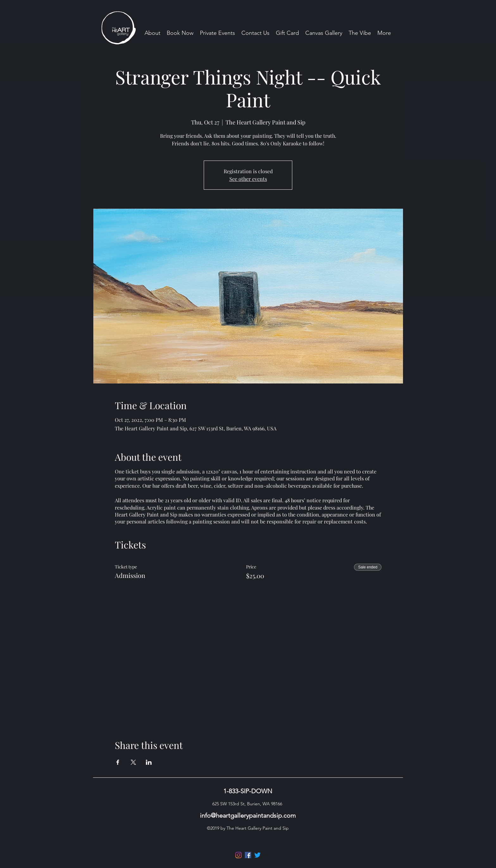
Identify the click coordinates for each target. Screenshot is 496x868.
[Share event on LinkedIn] (149, 762)
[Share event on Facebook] (118, 762)
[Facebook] (248, 855)
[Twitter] (257, 855)
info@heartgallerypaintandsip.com (248, 815)
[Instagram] (239, 855)
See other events (248, 179)
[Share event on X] (133, 762)
